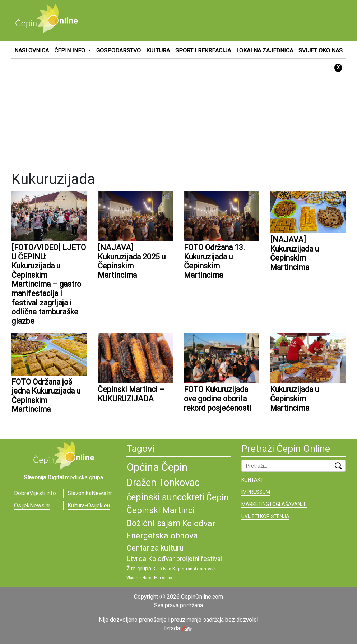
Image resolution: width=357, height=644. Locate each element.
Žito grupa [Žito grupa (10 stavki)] (139, 569)
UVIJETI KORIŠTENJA (265, 516)
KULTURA (158, 50)
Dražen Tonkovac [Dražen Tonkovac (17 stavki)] (163, 483)
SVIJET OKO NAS (321, 50)
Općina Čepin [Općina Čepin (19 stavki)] (157, 467)
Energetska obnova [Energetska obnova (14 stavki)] (162, 536)
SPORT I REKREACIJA (203, 50)
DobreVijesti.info (35, 493)
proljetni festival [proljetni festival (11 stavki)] (199, 559)
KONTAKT (252, 480)
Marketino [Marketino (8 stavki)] (163, 578)
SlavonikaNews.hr (90, 493)
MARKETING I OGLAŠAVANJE (274, 504)
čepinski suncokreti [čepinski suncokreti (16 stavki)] (166, 497)
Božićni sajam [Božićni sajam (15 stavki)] (154, 523)
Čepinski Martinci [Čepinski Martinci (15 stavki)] (161, 510)
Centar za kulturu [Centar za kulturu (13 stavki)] (155, 548)
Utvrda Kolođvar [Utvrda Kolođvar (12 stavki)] (151, 559)
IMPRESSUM (256, 492)
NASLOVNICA (32, 50)
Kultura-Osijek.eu (89, 505)
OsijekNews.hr (32, 505)
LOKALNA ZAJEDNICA (265, 50)
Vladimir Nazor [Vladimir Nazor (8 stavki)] (140, 578)
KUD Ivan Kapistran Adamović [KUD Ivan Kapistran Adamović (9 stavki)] (184, 569)
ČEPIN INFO (70, 50)
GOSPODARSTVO (119, 50)
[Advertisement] (215, 20)
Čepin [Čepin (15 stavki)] (217, 497)
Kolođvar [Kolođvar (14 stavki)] (199, 523)
